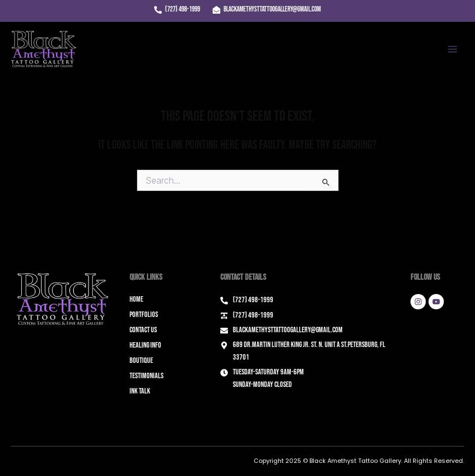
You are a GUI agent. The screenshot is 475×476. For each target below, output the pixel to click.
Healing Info (145, 345)
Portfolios (144, 315)
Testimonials (146, 376)
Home (136, 299)
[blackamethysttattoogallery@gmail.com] (267, 10)
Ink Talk (140, 391)
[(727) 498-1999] (177, 10)
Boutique (141, 360)
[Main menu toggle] (453, 49)
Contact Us (143, 330)
